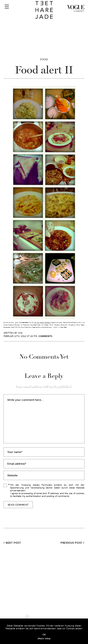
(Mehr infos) (44, 639)
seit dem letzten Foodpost (42, 323)
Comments (45, 336)
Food (44, 59)
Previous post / (73, 543)
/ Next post (12, 543)
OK (44, 635)
